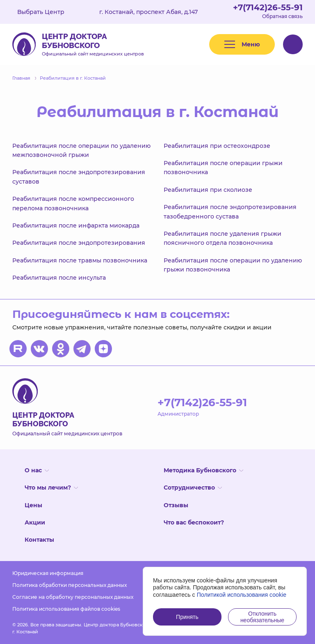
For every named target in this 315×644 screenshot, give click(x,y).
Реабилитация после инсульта (59, 278)
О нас (37, 470)
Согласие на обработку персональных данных (73, 597)
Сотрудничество (193, 488)
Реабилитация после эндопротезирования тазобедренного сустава (230, 212)
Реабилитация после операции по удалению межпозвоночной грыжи (81, 150)
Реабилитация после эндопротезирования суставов (79, 177)
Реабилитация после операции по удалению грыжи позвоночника (233, 265)
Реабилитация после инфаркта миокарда (76, 225)
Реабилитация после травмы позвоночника (80, 260)
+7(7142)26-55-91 (268, 7)
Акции (35, 522)
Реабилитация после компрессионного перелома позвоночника (73, 203)
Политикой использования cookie (242, 595)
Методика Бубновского (203, 470)
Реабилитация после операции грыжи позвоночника (223, 168)
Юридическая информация (48, 573)
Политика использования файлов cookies (66, 609)
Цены (33, 505)
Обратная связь (282, 16)
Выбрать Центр (47, 12)
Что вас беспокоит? (194, 522)
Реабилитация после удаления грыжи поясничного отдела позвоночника (223, 238)
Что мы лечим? (51, 488)
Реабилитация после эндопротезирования (79, 243)
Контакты (39, 540)
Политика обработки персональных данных (70, 585)
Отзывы (176, 505)
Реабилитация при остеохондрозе (217, 146)
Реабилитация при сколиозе (208, 190)
